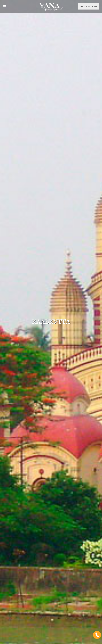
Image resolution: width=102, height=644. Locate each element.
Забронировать (89, 6)
